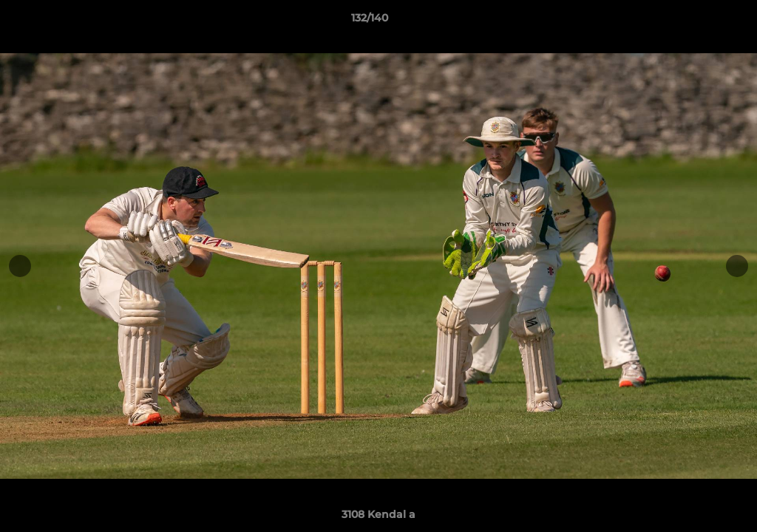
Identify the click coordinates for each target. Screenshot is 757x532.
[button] (695, 21)
